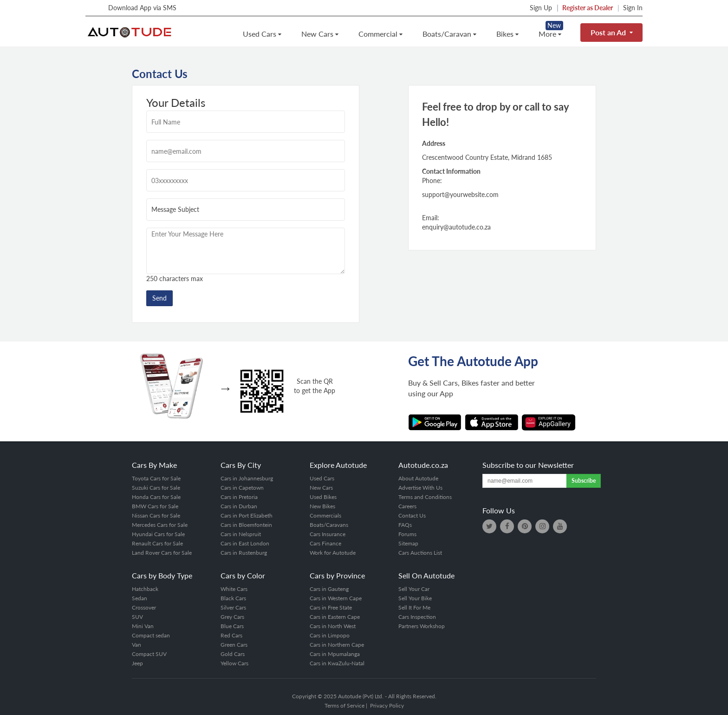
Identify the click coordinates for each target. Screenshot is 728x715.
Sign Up (541, 8)
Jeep (137, 663)
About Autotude (418, 478)
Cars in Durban (239, 506)
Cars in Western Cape (336, 598)
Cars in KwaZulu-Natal (337, 663)
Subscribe (584, 481)
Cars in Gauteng (329, 589)
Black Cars (233, 598)
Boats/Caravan (449, 34)
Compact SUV (149, 654)
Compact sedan (151, 635)
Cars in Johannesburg (247, 478)
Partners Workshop (422, 626)
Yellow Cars (234, 663)
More (550, 34)
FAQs (405, 525)
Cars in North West (333, 626)
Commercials (325, 515)
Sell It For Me (414, 607)
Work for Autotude (333, 553)
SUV (137, 617)
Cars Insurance (328, 534)
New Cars (320, 34)
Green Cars (234, 645)
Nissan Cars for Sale (156, 515)
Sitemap (408, 543)
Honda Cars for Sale (156, 497)
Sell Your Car (414, 589)
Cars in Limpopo (330, 635)
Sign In (633, 8)
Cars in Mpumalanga (335, 654)
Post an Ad (611, 32)
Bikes (507, 34)
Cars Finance (325, 543)
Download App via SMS (133, 7)
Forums (407, 534)
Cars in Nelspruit (241, 534)
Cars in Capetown (242, 488)
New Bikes (322, 506)
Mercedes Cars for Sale (160, 525)
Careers (407, 506)
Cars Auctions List (420, 553)
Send (159, 298)
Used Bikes (323, 497)
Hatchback (145, 589)
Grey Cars (232, 617)
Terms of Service (344, 705)
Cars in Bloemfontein (246, 525)
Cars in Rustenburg (244, 553)
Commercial (380, 34)
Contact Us (412, 515)
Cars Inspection (417, 617)
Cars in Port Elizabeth (247, 515)
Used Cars (262, 34)
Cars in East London (245, 543)
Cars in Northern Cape (337, 645)
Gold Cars (233, 654)
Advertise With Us (420, 488)
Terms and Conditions (425, 497)
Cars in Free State (331, 607)
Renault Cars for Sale (157, 543)
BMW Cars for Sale (155, 506)
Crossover (144, 607)
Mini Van (143, 626)
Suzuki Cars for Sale (156, 488)
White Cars (234, 589)
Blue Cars (232, 626)
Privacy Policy (387, 705)
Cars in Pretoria (239, 497)
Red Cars (231, 635)
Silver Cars (233, 607)
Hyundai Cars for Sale (158, 534)
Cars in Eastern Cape (335, 617)
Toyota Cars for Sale (156, 478)
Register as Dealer (588, 8)
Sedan (140, 598)
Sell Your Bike (415, 598)
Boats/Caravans (329, 525)
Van (136, 645)
